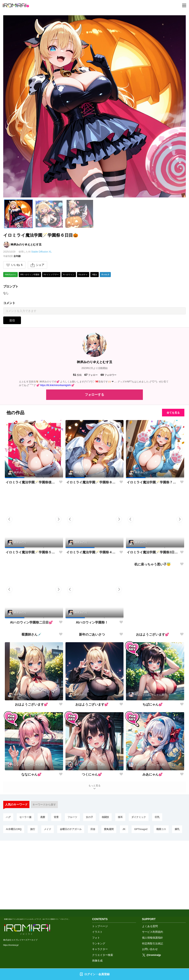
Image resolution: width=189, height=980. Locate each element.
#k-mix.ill (105, 275)
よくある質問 (150, 926)
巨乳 (169, 877)
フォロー (91, 375)
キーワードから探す (46, 864)
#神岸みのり (10, 275)
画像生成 (97, 961)
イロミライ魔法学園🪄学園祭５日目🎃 (31, 553)
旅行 (34, 891)
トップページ (100, 926)
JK (132, 891)
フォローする (94, 395)
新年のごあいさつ (92, 693)
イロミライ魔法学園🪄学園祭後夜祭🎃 (31, 483)
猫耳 (130, 877)
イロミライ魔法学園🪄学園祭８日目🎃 (92, 483)
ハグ (9, 877)
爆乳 (9, 904)
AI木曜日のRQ (14, 891)
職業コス (172, 891)
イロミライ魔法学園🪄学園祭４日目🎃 (92, 553)
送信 (12, 321)
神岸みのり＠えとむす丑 (26, 244)
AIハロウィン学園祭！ (92, 623)
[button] (18, 214)
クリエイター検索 (103, 955)
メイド (51, 891)
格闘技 (114, 877)
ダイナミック (150, 877)
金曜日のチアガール (75, 891)
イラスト (97, 932)
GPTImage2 (151, 891)
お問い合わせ (150, 949)
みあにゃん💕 (153, 833)
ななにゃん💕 (31, 833)
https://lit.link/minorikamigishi (55, 386)
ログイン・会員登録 (94, 974)
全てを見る (171, 413)
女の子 (96, 877)
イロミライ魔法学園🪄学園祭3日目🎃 (153, 553)
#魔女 (94, 275)
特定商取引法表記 (153, 944)
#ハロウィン (69, 275)
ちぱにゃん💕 (153, 763)
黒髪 (46, 877)
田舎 (99, 891)
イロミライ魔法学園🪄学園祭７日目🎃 (153, 483)
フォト (96, 938)
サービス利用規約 (153, 932)
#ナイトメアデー (51, 275)
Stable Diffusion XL (42, 252)
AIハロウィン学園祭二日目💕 (31, 623)
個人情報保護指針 (153, 938)
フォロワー (109, 375)
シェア (38, 265)
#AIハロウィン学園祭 (30, 275)
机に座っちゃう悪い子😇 (153, 623)
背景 (61, 877)
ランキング (99, 944)
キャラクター (100, 949)
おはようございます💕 (153, 693)
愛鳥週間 (116, 891)
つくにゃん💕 (92, 833)
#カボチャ (83, 275)
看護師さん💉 (31, 693)
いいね (15, 265)
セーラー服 (27, 877)
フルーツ (78, 877)
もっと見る (94, 846)
